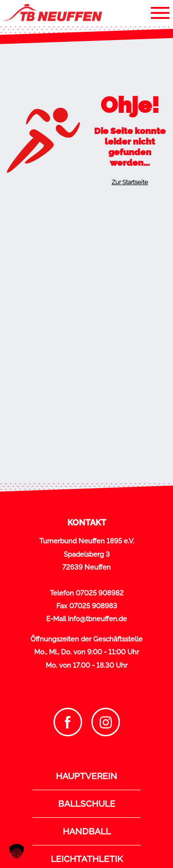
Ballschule (87, 804)
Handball (87, 831)
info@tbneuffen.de (97, 619)
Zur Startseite (130, 182)
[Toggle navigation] (160, 12)
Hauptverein (86, 776)
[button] (17, 851)
